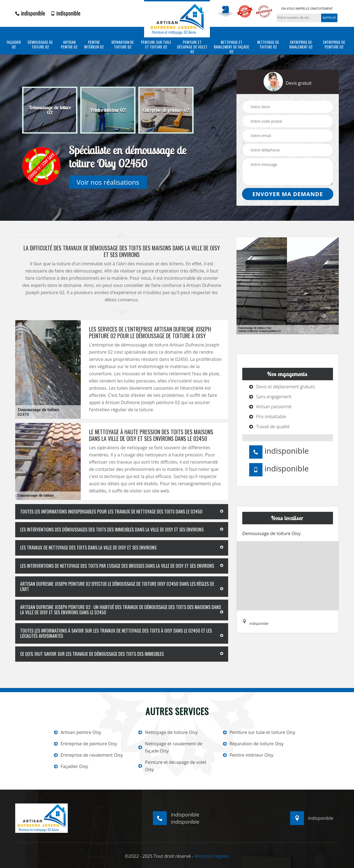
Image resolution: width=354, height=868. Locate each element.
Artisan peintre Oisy (78, 732)
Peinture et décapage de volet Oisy (172, 766)
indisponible (30, 13)
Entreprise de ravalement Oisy (88, 755)
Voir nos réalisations (108, 182)
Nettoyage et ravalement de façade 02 (231, 47)
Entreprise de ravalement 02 (301, 45)
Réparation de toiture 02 (123, 45)
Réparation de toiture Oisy (253, 744)
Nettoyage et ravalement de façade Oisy (170, 747)
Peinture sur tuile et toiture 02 (156, 45)
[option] (50, 110)
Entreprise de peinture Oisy (85, 744)
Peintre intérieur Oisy (248, 755)
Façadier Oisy (71, 766)
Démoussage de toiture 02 (40, 45)
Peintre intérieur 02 (94, 45)
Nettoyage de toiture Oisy (168, 732)
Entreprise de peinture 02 (334, 45)
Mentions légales (212, 856)
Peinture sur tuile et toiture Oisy (259, 732)
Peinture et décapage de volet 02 (192, 47)
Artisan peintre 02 (69, 45)
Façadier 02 (14, 45)
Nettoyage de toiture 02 (268, 45)
